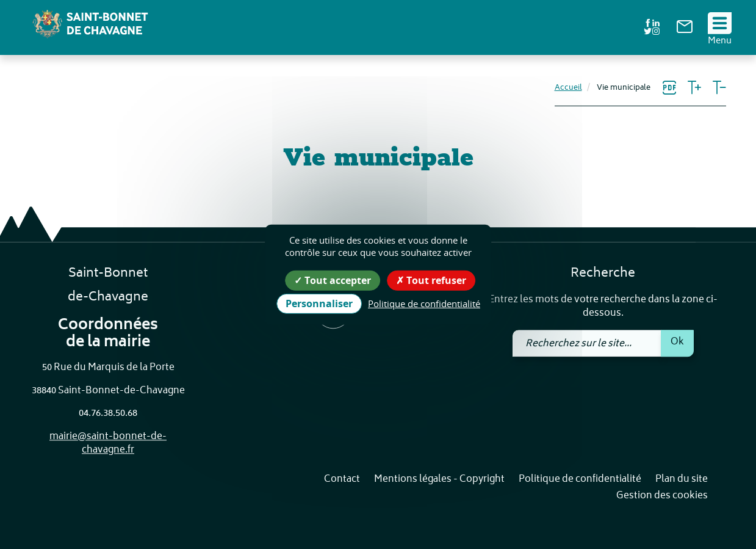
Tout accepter (333, 280)
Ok (677, 342)
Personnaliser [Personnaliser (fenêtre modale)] (319, 304)
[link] (685, 31)
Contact (342, 480)
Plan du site (682, 480)
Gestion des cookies (662, 497)
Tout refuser (431, 280)
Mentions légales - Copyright (439, 480)
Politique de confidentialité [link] (424, 304)
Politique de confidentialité (580, 480)
